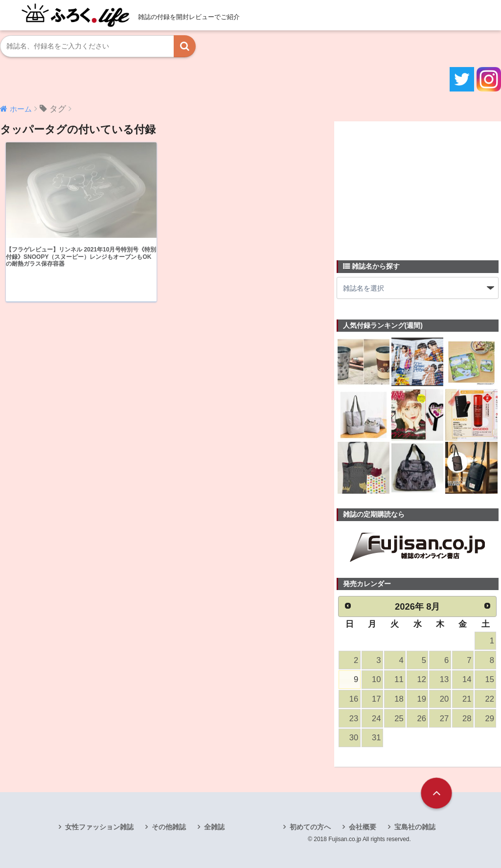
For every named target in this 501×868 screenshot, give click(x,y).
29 (489, 719)
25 (399, 719)
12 (422, 679)
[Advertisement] (410, 185)
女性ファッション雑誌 (99, 827)
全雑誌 (214, 827)
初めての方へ (310, 827)
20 (444, 699)
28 (467, 719)
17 (376, 699)
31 (376, 738)
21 (467, 699)
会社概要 (363, 827)
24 (376, 719)
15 (489, 679)
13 (444, 679)
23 (354, 719)
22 (489, 699)
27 (444, 719)
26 (422, 719)
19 (422, 699)
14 (467, 679)
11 (399, 679)
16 (354, 699)
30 (354, 738)
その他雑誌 (169, 827)
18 (399, 699)
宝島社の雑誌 (415, 827)
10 (376, 679)
